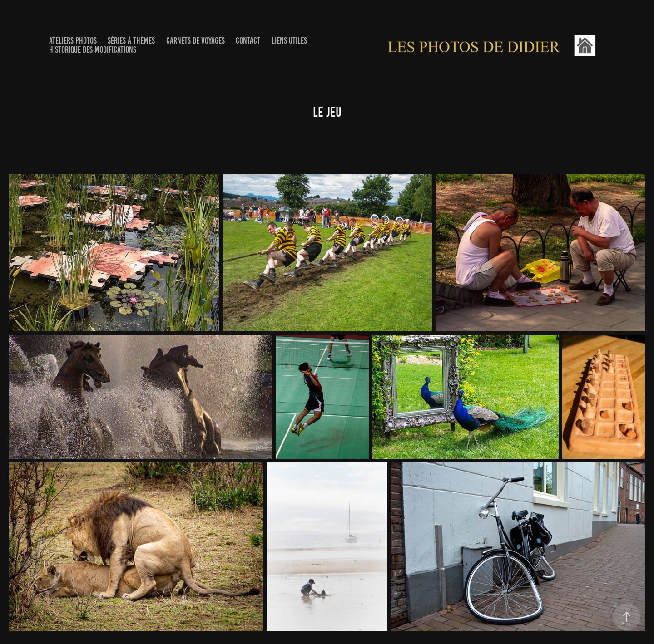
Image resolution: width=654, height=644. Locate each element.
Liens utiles (289, 41)
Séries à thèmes (131, 41)
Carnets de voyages (196, 41)
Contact (248, 41)
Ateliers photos (73, 41)
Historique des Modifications (93, 50)
